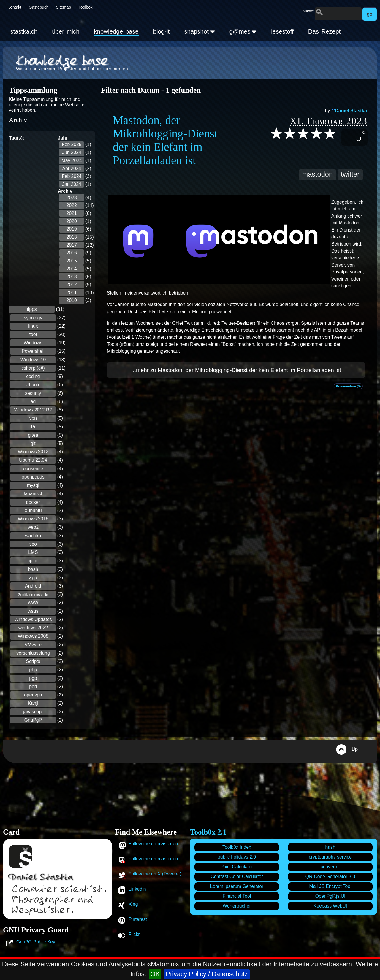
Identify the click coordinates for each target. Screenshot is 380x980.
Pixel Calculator (237, 867)
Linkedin (137, 889)
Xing (133, 904)
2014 (72, 269)
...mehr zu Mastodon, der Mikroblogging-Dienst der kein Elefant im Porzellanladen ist (236, 370)
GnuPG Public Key (36, 942)
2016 (72, 253)
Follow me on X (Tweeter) (155, 874)
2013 (72, 277)
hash (330, 847)
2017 (72, 245)
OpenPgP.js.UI (330, 896)
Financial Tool (237, 896)
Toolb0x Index (237, 847)
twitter (350, 174)
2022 (72, 205)
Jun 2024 (72, 152)
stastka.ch (24, 31)
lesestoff (282, 31)
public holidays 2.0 (237, 857)
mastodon (318, 174)
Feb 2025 (72, 144)
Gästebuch (39, 7)
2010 (72, 300)
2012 (72, 285)
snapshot (199, 31)
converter (330, 867)
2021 (72, 213)
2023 (72, 198)
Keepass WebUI (330, 906)
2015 (72, 261)
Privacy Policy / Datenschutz (207, 974)
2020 (72, 221)
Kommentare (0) (348, 386)
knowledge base (116, 31)
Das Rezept (324, 31)
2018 (72, 237)
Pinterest (138, 919)
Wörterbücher (237, 906)
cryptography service (330, 857)
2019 (72, 229)
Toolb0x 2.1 (208, 832)
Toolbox (85, 7)
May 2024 (72, 160)
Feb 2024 (72, 176)
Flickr (134, 934)
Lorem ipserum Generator (237, 886)
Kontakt (14, 7)
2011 (72, 293)
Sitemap (64, 7)
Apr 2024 (72, 168)
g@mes (243, 31)
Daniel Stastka (351, 111)
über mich (66, 31)
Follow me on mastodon (153, 844)
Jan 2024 (72, 184)
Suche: (308, 11)
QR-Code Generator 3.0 (330, 877)
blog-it (161, 31)
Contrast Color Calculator (237, 877)
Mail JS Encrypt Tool (330, 886)
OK (155, 974)
